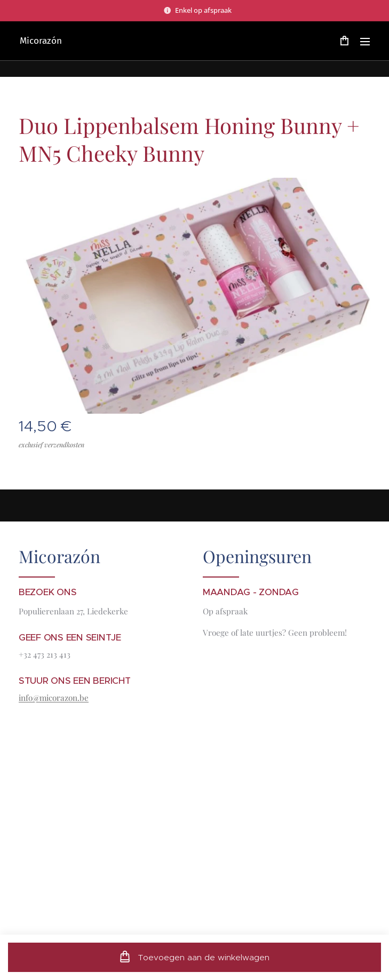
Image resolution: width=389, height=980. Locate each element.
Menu (365, 42)
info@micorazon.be (54, 698)
